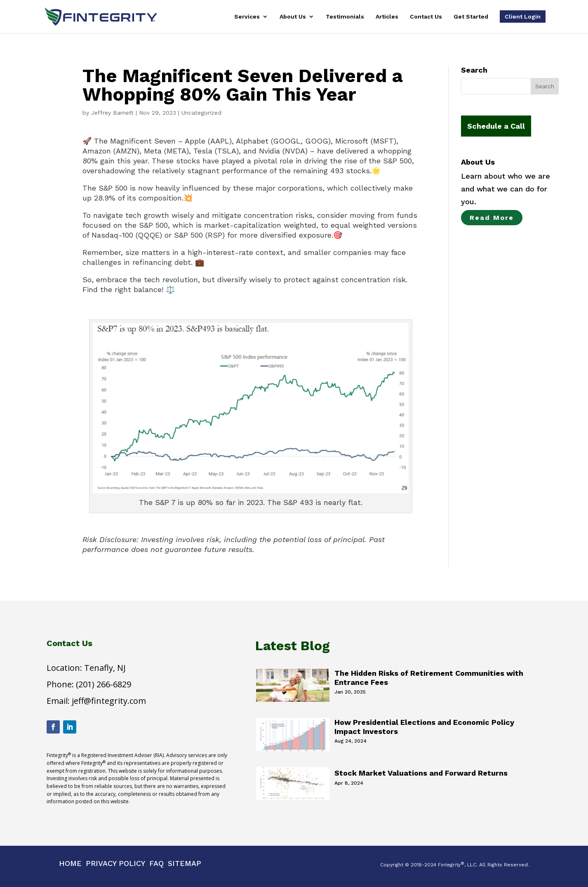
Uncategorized (201, 113)
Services (247, 17)
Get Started (471, 17)
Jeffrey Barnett (112, 113)
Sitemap (185, 863)
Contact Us (426, 17)
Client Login (523, 17)
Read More (492, 218)
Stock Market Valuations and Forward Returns (421, 773)
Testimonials (345, 17)
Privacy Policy (115, 863)
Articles (387, 17)
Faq (156, 863)
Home (70, 863)
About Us (293, 17)
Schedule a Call (496, 126)
